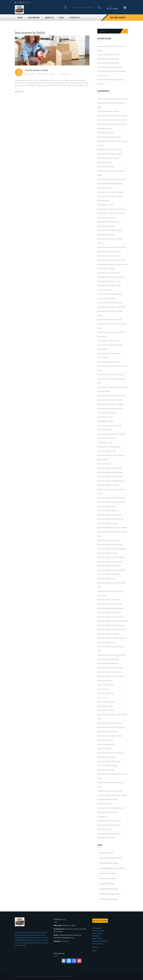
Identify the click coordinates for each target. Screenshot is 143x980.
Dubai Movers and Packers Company (110, 230)
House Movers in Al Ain (105, 417)
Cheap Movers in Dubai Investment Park (111, 209)
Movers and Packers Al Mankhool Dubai (111, 481)
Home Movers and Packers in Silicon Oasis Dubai (112, 326)
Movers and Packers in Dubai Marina (110, 561)
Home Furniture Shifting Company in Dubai (112, 98)
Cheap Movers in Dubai (105, 204)
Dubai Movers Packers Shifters (110, 858)
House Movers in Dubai (105, 421)
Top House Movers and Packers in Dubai (111, 808)
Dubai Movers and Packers (107, 226)
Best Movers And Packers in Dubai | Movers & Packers (112, 143)
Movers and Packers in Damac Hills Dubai (112, 548)
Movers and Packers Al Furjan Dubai (111, 472)
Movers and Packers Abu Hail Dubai (110, 468)
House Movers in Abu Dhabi (107, 412)
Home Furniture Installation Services (110, 302)
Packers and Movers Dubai (107, 757)
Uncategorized (102, 816)
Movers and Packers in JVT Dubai (109, 599)
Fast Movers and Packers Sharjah (109, 285)
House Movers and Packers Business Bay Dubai (111, 381)
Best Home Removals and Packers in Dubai (112, 115)
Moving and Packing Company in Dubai (111, 727)
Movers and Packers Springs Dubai (109, 672)
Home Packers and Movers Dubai (109, 353)
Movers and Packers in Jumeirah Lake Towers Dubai (110, 593)
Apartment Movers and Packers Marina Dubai (111, 105)
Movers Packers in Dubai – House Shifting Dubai (112, 716)
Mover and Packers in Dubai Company (111, 455)
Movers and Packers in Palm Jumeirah (110, 616)
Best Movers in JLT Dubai (106, 166)
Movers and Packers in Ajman (108, 523)
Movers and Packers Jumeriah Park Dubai (112, 655)
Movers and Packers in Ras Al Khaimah (111, 625)
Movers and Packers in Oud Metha (109, 612)
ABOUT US (49, 17)
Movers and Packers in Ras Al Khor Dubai (112, 629)
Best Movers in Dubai (105, 162)
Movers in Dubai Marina (106, 693)
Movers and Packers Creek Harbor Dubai (111, 497)
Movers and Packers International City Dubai (110, 648)
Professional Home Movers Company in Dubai (111, 784)
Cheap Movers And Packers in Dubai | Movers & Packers (110, 198)
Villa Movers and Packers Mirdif (108, 825)
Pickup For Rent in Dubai (106, 770)
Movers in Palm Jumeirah (106, 702)
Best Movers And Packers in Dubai (109, 137)
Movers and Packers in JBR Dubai (109, 574)
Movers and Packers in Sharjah (108, 633)
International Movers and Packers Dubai (111, 434)
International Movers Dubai (107, 438)
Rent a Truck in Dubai (105, 803)
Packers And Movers (104, 748)
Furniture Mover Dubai (105, 290)
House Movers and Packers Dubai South (111, 395)
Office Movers (97, 938)
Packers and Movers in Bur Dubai (109, 761)
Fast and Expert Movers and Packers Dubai (112, 264)
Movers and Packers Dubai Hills (108, 510)
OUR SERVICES (34, 17)
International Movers (100, 941)
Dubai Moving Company (106, 234)
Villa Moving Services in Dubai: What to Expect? (111, 48)
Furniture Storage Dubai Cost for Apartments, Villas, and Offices (109, 56)
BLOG (62, 17)
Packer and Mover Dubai (106, 744)
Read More (19, 91)
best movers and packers (106, 132)
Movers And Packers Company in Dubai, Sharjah (111, 491)
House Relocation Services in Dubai (110, 425)
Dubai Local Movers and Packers (108, 222)
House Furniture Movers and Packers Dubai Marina (112, 368)
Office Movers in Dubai (105, 740)
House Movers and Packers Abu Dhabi (111, 374)
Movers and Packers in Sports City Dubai (111, 638)
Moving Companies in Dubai (107, 731)
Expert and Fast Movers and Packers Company (110, 241)
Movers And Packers (104, 464)
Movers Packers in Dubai (106, 710)
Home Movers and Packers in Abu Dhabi (111, 307)
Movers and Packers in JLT (106, 578)
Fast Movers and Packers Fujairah (109, 273)
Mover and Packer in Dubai (107, 451)
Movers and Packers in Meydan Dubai (110, 608)
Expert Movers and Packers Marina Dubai (112, 260)
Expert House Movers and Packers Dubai (111, 247)
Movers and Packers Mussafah (108, 663)
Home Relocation (103, 357)
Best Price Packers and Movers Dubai (110, 183)
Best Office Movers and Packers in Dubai (111, 179)
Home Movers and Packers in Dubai (110, 319)
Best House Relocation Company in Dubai (112, 124)
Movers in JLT (102, 697)
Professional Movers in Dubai (107, 799)
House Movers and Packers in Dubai (110, 400)
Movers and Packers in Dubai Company (111, 557)
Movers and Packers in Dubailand (109, 566)
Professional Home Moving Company (110, 791)
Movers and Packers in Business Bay (110, 544)
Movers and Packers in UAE (107, 642)
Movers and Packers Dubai (107, 506)
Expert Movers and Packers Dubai (109, 251)
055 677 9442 (112, 9)
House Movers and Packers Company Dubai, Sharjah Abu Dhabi (113, 389)
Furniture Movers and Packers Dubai (110, 294)
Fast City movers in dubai (106, 268)
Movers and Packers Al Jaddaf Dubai (110, 476)
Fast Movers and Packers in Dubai (109, 281)
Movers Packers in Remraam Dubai (109, 723)
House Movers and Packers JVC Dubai (110, 408)
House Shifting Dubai (105, 429)
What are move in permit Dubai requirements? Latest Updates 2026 (110, 65)
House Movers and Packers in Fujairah (111, 404)
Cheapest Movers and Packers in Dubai (111, 213)
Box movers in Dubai (47, 74)
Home (20, 17)
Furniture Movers (99, 930)
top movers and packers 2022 (108, 812)
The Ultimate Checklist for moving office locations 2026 (111, 73)
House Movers (97, 933)
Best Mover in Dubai (104, 128)
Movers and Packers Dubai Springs (109, 515)
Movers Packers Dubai (105, 706)
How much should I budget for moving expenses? (111, 81)
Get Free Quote (118, 17)
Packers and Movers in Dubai (107, 765)
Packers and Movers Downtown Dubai (110, 753)
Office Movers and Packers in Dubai (110, 735)
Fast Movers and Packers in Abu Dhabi (111, 277)
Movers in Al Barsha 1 (105, 680)
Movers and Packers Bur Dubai (108, 485)
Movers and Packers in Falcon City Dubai (111, 570)
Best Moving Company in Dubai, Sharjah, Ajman (111, 173)
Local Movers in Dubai (105, 442)
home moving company (108, 873)
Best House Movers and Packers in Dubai (112, 120)
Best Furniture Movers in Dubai (108, 111)
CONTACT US (75, 17)
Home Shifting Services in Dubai (108, 362)
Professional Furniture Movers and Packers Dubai (112, 776)
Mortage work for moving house (109, 446)
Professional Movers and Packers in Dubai (112, 795)
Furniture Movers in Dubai (106, 298)
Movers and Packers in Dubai (107, 553)
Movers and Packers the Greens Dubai (111, 676)
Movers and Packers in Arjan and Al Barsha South (112, 534)
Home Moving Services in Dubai (108, 340)
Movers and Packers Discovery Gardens (111, 502)
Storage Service (98, 943)
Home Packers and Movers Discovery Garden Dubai (110, 347)
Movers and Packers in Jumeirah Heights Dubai (111, 585)
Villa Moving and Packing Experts (109, 833)
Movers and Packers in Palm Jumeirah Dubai (113, 621)
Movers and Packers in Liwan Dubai (110, 604)
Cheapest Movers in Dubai (106, 217)
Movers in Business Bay (105, 684)
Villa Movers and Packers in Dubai (109, 820)
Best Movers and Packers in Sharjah (110, 149)
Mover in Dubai (103, 459)
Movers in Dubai (103, 689)
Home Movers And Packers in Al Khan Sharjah (110, 313)
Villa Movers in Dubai (105, 829)
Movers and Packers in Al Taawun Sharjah (112, 527)
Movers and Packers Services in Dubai (110, 667)
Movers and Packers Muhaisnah (108, 659)
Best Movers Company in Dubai (108, 158)
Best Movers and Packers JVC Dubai (110, 154)
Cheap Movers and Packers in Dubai (110, 192)
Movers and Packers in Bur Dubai (109, 540)
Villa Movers (97, 936)
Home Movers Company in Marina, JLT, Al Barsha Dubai (112, 334)
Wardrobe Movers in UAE (106, 838)
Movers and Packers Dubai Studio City (110, 519)
